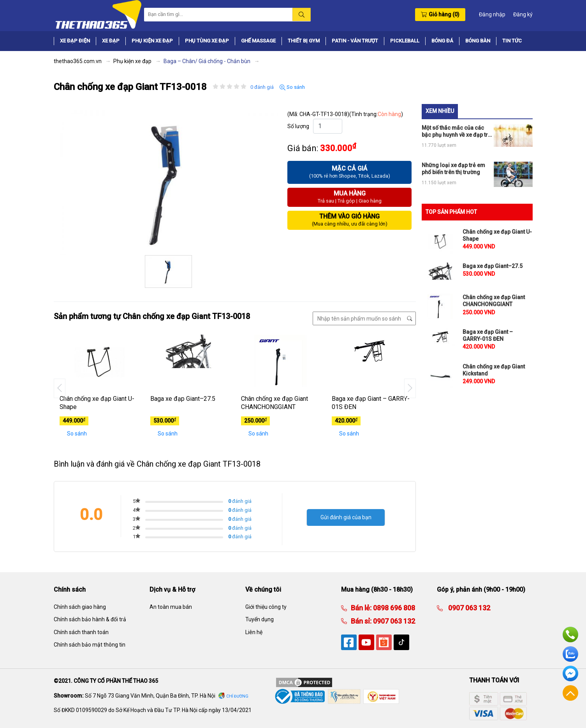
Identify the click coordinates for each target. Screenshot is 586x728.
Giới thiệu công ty (266, 607)
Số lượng (298, 126)
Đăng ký (523, 14)
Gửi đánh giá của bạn (346, 517)
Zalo (570, 654)
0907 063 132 (393, 621)
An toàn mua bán (171, 607)
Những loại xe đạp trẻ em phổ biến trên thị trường (453, 169)
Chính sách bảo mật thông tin (90, 645)
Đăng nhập (492, 14)
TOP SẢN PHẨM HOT (451, 212)
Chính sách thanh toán (81, 632)
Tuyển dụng (260, 619)
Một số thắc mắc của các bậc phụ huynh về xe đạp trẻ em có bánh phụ (456, 131)
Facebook (570, 673)
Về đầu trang (570, 693)
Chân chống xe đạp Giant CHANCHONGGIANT (275, 403)
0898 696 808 (393, 608)
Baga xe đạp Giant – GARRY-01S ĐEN (371, 403)
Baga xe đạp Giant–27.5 (183, 399)
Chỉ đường (237, 696)
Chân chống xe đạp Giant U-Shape (97, 403)
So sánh (292, 87)
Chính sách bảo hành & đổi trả (90, 619)
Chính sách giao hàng (80, 607)
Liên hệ (254, 632)
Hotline (570, 635)
